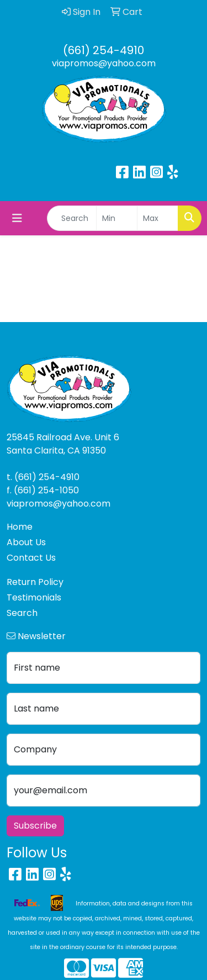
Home (20, 527)
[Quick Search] (72, 218)
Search (22, 613)
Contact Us (31, 558)
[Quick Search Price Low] (117, 218)
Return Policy (35, 582)
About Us (26, 542)
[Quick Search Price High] (158, 218)
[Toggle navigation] (17, 218)
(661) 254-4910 (104, 50)
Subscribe (35, 826)
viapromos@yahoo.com (104, 63)
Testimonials (34, 597)
